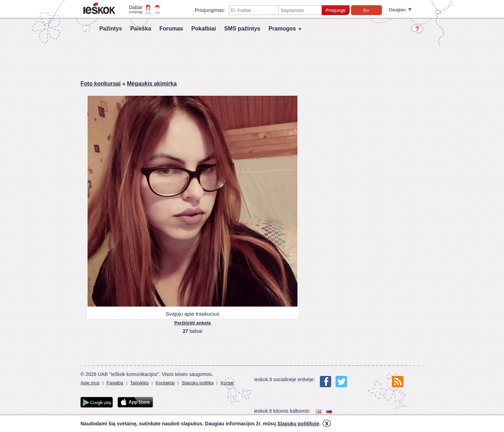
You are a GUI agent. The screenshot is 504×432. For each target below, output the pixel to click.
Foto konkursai (101, 84)
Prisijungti (335, 10)
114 (148, 13)
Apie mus (90, 383)
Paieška (141, 29)
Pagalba (115, 383)
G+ (366, 10)
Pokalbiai (204, 29)
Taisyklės (139, 383)
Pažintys (111, 29)
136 (157, 13)
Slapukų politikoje (298, 424)
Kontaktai (165, 383)
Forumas (171, 29)
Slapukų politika (198, 383)
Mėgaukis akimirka (152, 84)
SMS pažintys (242, 29)
